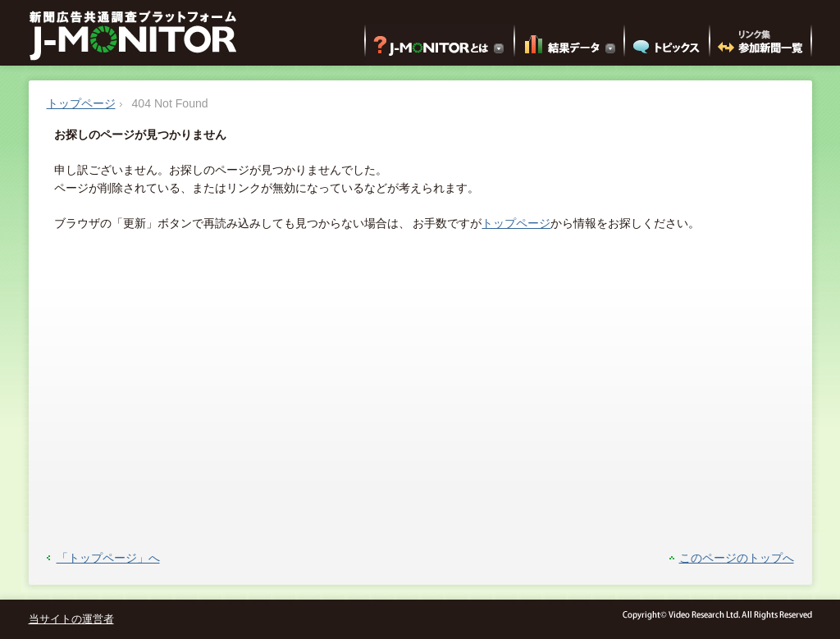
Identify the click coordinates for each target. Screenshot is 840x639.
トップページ (81, 103)
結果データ (569, 44)
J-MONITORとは (440, 44)
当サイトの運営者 (71, 619)
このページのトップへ (737, 558)
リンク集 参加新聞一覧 (760, 44)
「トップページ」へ (108, 558)
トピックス (667, 44)
